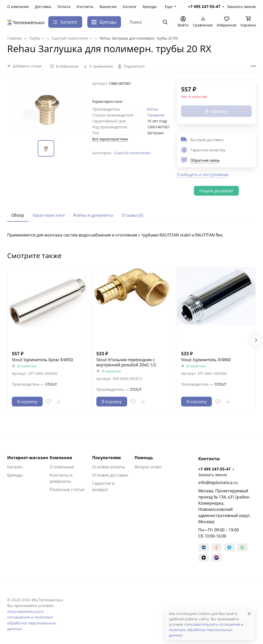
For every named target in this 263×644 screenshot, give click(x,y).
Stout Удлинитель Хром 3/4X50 (42, 360)
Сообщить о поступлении (203, 175)
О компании (18, 7)
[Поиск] (149, 22)
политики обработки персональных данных (32, 623)
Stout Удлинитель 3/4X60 (206, 360)
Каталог (130, 7)
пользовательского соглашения (212, 624)
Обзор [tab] (18, 215)
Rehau (153, 109)
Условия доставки (110, 475)
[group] (47, 106)
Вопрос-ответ (148, 467)
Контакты (85, 7)
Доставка (43, 7)
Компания (61, 458)
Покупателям (107, 458)
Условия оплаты (109, 467)
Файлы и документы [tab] (93, 215)
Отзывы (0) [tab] (132, 215)
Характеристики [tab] (49, 215)
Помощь (144, 458)
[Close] (249, 614)
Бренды (150, 7)
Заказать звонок (241, 7)
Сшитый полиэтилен (132, 153)
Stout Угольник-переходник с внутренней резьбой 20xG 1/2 (126, 362)
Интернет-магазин (28, 458)
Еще (169, 7)
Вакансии (108, 7)
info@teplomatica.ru (218, 483)
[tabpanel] (131, 235)
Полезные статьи (67, 489)
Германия (156, 115)
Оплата (64, 7)
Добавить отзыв (27, 66)
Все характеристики (110, 139)
